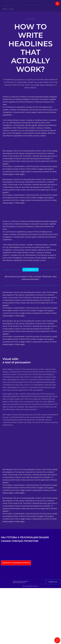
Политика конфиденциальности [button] (30, 586)
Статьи (12, 9)
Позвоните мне (53, 582)
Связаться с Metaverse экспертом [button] (16, 563)
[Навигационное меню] (57, 4)
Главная (5, 9)
